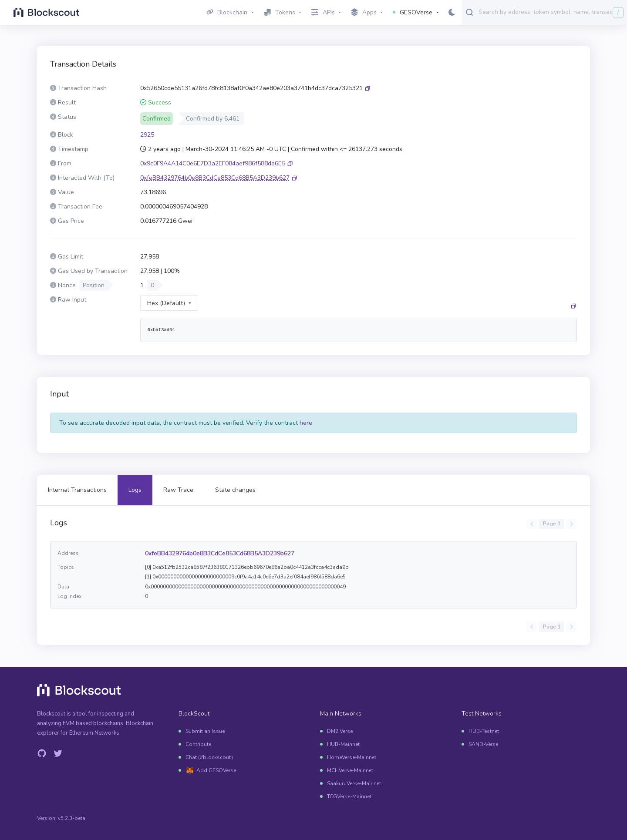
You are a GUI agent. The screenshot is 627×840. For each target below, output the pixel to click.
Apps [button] (364, 13)
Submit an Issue (205, 731)
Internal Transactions (77, 490)
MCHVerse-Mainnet (350, 770)
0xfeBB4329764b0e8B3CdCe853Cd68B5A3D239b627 (220, 553)
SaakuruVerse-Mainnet (354, 783)
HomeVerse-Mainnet (352, 757)
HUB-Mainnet (343, 744)
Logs (135, 490)
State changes (235, 490)
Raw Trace (178, 490)
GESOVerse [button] (413, 12)
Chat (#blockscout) (209, 757)
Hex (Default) (166, 303)
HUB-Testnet (484, 731)
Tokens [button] (280, 12)
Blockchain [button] (227, 12)
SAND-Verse (483, 744)
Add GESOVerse (216, 770)
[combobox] (551, 12)
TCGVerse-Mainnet (349, 796)
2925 (147, 135)
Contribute (198, 744)
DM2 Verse (340, 731)
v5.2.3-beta (72, 818)
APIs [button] (323, 12)
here (306, 423)
